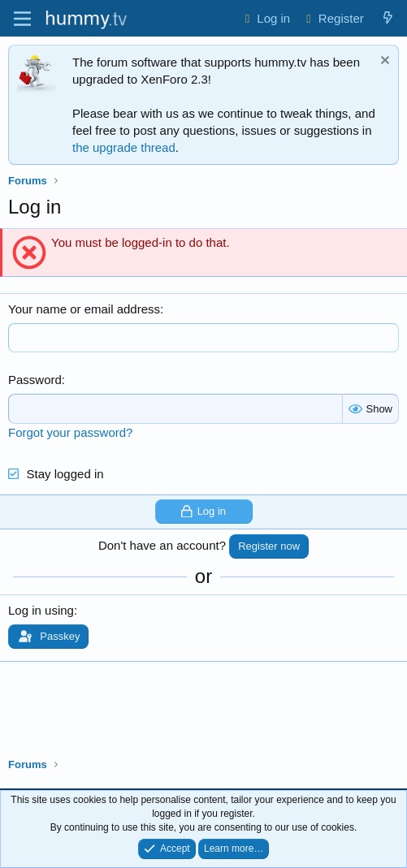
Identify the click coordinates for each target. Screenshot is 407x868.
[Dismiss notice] (383, 62)
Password (35, 380)
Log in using (41, 610)
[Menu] (22, 19)
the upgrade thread (124, 147)
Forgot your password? (70, 432)
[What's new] (388, 18)
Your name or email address (84, 309)
